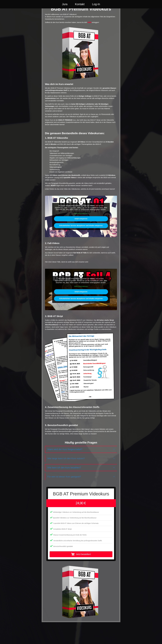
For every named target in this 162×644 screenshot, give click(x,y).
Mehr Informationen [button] (81, 225)
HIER (89, 35)
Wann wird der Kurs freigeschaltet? (65, 461)
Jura (56, 6)
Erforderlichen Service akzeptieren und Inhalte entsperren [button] (81, 238)
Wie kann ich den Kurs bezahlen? (64, 480)
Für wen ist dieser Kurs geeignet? (64, 489)
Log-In (105, 6)
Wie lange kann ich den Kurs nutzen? (66, 471)
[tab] (81, 461)
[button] (81, 566)
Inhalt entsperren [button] (81, 231)
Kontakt (71, 6)
